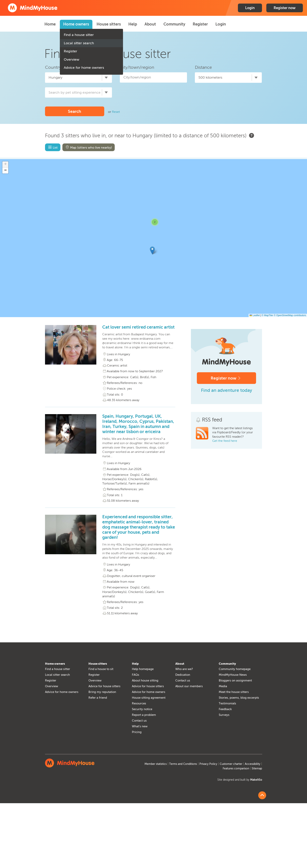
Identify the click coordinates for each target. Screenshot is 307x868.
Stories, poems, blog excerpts (239, 698)
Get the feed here (225, 441)
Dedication (183, 675)
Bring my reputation (102, 692)
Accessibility (253, 764)
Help (133, 24)
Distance (203, 67)
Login (250, 8)
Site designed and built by (240, 780)
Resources (139, 703)
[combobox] (79, 77)
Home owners (76, 24)
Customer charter (231, 764)
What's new (140, 726)
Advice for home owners (84, 68)
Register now (285, 8)
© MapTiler (267, 315)
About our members (189, 686)
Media (223, 686)
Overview (72, 60)
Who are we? (184, 669)
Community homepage (235, 669)
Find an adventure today (227, 390)
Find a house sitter (79, 35)
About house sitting (145, 680)
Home (50, 24)
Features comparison (236, 769)
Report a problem (144, 715)
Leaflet (255, 315)
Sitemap (257, 769)
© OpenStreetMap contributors (290, 315)
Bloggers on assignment (235, 680)
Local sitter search (79, 43)
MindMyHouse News (233, 675)
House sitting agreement (149, 698)
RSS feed (212, 420)
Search (75, 111)
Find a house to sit (101, 669)
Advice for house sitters (104, 686)
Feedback (225, 709)
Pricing (137, 732)
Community (174, 24)
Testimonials (227, 703)
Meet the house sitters (234, 692)
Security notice (142, 709)
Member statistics (156, 764)
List (52, 147)
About (150, 24)
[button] (152, 250)
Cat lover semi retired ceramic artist (138, 327)
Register (70, 51)
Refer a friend (98, 698)
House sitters (109, 24)
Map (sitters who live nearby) (88, 147)
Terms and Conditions (183, 764)
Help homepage (143, 669)
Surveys (224, 715)
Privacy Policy (208, 764)
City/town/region (137, 67)
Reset (116, 112)
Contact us (139, 721)
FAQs (136, 675)
